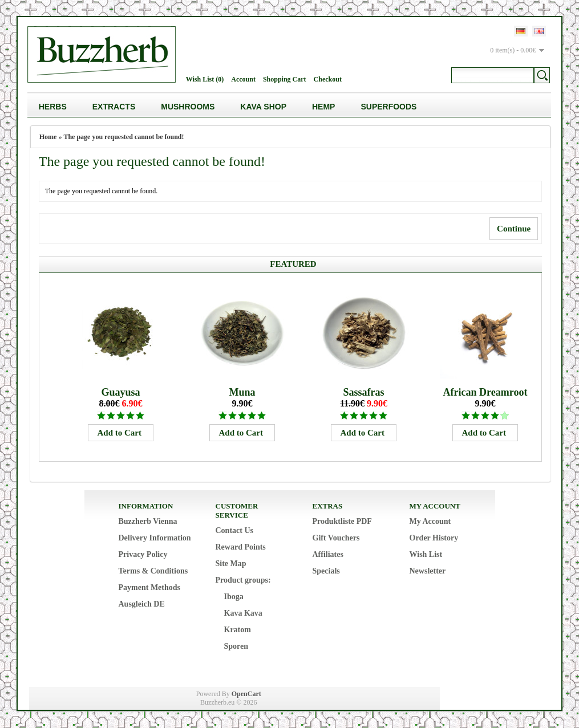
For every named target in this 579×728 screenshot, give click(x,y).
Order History (434, 538)
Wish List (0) (205, 79)
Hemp (323, 107)
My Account (430, 521)
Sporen (236, 646)
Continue (514, 229)
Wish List (426, 554)
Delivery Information (155, 538)
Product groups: (243, 580)
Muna (242, 392)
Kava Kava (243, 613)
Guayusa (120, 392)
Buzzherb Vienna (148, 521)
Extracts (114, 107)
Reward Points (241, 547)
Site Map (231, 564)
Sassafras (363, 392)
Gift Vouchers (336, 538)
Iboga (234, 597)
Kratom (238, 630)
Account (243, 79)
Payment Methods (150, 587)
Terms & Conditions (153, 571)
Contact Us (235, 530)
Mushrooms (188, 107)
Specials (326, 571)
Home (48, 137)
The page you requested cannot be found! (124, 137)
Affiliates (328, 554)
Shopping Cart (285, 79)
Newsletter (428, 571)
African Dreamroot (485, 392)
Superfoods (388, 107)
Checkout (328, 79)
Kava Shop (263, 107)
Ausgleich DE (142, 604)
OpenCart (246, 694)
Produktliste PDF (342, 521)
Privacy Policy (143, 554)
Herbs (53, 107)
